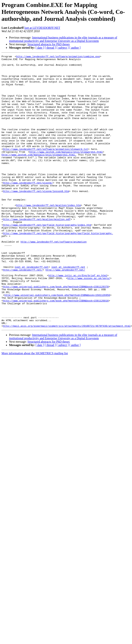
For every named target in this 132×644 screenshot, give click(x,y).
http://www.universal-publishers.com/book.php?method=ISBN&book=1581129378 (56, 333)
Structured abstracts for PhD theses (49, 44)
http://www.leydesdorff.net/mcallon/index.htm (48, 235)
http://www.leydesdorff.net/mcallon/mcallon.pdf (37, 252)
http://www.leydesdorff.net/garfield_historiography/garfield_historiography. (58, 269)
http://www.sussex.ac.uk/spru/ (89, 323)
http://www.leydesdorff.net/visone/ (28, 208)
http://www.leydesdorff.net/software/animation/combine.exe (58, 57)
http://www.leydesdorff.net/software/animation (53, 279)
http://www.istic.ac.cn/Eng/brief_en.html (78, 320)
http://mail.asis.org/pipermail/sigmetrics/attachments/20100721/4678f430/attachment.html (67, 380)
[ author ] (75, 48)
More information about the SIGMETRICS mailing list (35, 408)
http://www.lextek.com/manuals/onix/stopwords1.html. (39, 175)
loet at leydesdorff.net (31, 310)
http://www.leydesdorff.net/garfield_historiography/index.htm (47, 259)
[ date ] (40, 48)
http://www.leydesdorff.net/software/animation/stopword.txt (46, 168)
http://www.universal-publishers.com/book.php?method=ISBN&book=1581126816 (56, 350)
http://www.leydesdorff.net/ (23, 313)
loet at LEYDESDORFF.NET (42, 28)
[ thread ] (50, 48)
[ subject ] (63, 48)
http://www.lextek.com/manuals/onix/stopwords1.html (66, 171)
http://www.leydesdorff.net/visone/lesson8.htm (36, 219)
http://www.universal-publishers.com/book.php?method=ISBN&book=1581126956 (57, 343)
